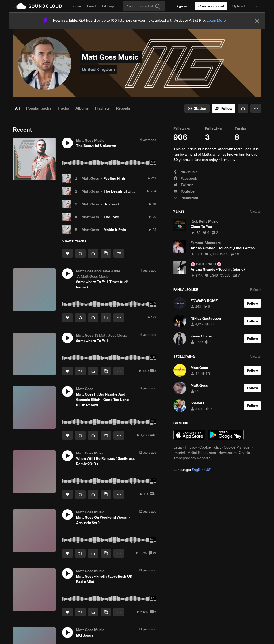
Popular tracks (39, 108)
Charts (244, 453)
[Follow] (224, 108)
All (17, 108)
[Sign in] (181, 6)
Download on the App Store (189, 435)
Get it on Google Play (226, 435)
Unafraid (111, 204)
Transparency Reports (192, 458)
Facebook (185, 178)
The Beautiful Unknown (124, 191)
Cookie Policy (210, 447)
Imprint (179, 453)
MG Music (185, 172)
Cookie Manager (237, 447)
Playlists (102, 108)
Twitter (183, 185)
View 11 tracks (74, 241)
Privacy (191, 447)
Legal (178, 447)
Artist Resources (202, 453)
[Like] (67, 253)
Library (108, 6)
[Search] (144, 6)
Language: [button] (192, 470)
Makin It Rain (115, 230)
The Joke (111, 217)
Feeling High (114, 178)
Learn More (216, 20)
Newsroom (227, 453)
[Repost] (80, 253)
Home (76, 6)
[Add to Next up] (119, 253)
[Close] (257, 21)
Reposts (123, 108)
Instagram (186, 198)
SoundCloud (37, 6)
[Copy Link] (106, 253)
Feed (91, 6)
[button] (256, 6)
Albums (82, 108)
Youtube (184, 191)
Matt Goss (90, 178)
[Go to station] (197, 108)
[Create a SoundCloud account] (211, 6)
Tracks (63, 108)
